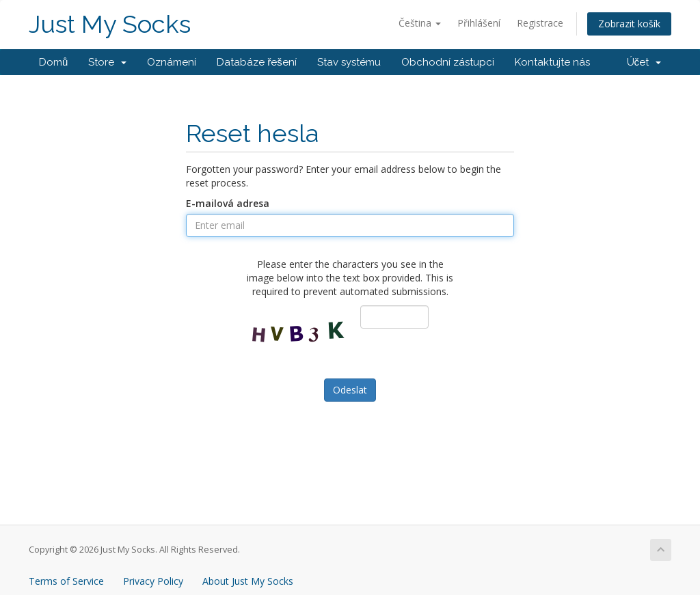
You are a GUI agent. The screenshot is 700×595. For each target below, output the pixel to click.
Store (107, 62)
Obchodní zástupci (448, 62)
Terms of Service (66, 581)
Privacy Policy (153, 581)
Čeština (420, 23)
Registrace (540, 23)
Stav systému (349, 62)
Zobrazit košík (629, 24)
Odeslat (350, 390)
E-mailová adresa (228, 203)
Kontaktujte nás (552, 62)
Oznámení (172, 62)
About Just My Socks (248, 581)
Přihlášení (479, 23)
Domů (53, 62)
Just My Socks (110, 24)
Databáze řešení (257, 62)
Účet (644, 62)
